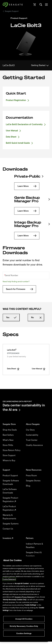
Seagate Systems (11, 524)
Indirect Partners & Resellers (34, 546)
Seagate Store (9, 424)
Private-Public (29, 176)
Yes (11, 317)
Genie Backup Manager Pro (32, 199)
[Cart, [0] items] (35, 5)
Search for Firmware (19, 289)
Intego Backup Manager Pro (32, 224)
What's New (8, 440)
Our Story (31, 430)
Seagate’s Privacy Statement (25, 597)
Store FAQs (8, 445)
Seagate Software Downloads (11, 482)
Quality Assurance (35, 445)
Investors (8, 538)
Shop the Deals (10, 430)
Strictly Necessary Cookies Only (24, 626)
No (36, 317)
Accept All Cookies (24, 619)
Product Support (11, 476)
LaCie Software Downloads (10, 491)
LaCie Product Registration (9, 508)
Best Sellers (8, 435)
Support (7, 470)
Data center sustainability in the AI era (24, 407)
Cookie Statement (9, 579)
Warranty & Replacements (10, 517)
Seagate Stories (33, 481)
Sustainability (32, 435)
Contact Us (8, 529)
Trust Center (32, 440)
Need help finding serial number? (16, 282)
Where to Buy (9, 461)
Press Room (32, 476)
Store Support (9, 455)
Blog (28, 486)
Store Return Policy (12, 450)
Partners (30, 538)
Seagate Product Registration (10, 500)
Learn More (27, 186)
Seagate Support (12, 11)
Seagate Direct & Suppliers (34, 554)
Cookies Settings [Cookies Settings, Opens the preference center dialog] (24, 633)
